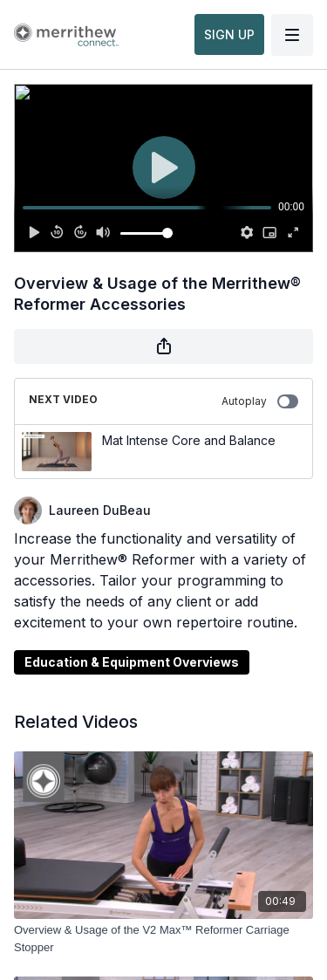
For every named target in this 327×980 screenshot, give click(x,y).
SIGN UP (229, 34)
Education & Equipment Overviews (132, 662)
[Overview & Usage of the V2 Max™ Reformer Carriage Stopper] (163, 939)
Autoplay (260, 401)
